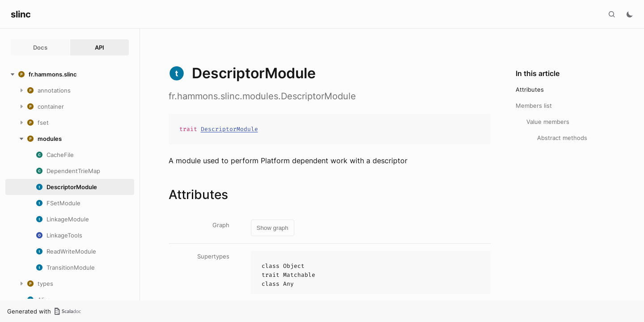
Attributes (530, 89)
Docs (40, 47)
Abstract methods (562, 138)
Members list (534, 106)
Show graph (273, 228)
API (100, 47)
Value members (548, 122)
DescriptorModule (229, 129)
